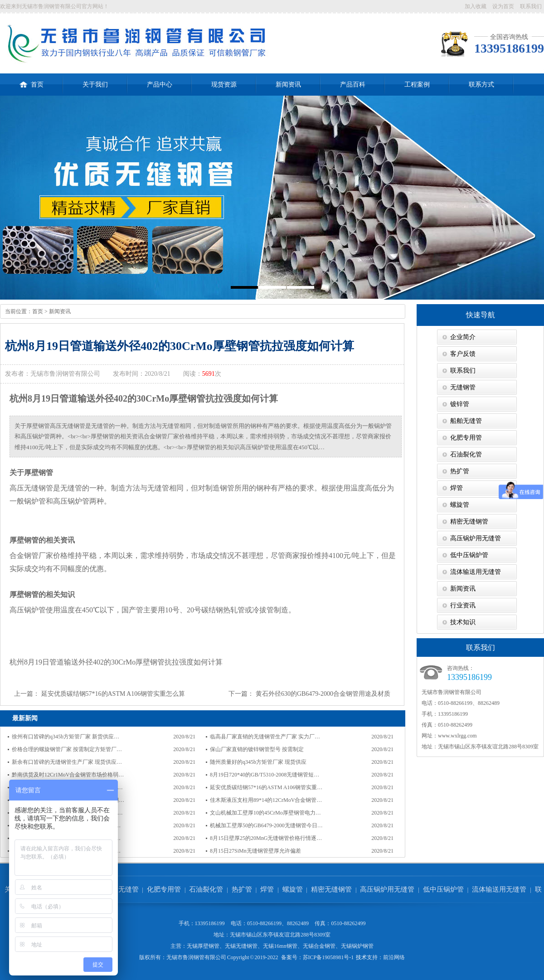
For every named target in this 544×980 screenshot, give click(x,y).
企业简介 (463, 337)
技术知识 (463, 622)
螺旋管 (460, 505)
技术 (361, 957)
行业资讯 (463, 605)
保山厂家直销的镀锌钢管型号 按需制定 (257, 749)
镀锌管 (460, 404)
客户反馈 (463, 354)
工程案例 (417, 85)
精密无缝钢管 (469, 522)
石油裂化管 (466, 454)
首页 (32, 81)
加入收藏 (476, 6)
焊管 (457, 488)
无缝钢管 (463, 387)
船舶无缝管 (466, 421)
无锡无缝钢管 (241, 946)
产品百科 (353, 85)
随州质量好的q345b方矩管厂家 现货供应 (258, 762)
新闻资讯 (288, 85)
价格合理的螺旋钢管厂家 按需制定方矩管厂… (67, 749)
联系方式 (481, 85)
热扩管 (460, 471)
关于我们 (95, 85)
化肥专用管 (466, 438)
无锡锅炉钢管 (357, 946)
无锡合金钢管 (319, 946)
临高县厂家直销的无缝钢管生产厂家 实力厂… (265, 737)
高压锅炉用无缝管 (476, 538)
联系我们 (531, 6)
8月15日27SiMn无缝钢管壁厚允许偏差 (255, 851)
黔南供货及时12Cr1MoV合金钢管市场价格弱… (68, 775)
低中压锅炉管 (469, 555)
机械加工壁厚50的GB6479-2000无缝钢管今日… (266, 825)
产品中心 (160, 85)
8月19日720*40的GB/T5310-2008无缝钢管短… (265, 775)
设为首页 (503, 6)
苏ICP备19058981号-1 (328, 957)
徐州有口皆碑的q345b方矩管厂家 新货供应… (66, 737)
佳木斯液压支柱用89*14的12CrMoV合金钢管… (266, 800)
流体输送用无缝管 (476, 572)
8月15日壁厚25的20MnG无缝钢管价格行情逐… (266, 838)
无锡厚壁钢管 (203, 946)
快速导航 (481, 315)
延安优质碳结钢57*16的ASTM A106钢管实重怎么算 (113, 694)
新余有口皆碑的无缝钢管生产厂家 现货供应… (67, 762)
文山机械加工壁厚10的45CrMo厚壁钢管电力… (265, 813)
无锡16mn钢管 (280, 946)
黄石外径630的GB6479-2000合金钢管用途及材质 (323, 694)
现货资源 (224, 85)
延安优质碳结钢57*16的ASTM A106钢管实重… (266, 787)
